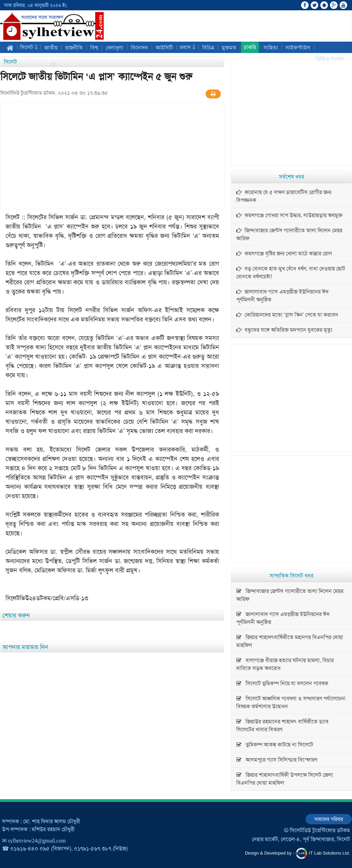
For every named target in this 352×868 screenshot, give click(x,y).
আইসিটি (164, 48)
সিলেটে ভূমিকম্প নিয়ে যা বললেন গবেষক (282, 683)
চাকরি (250, 47)
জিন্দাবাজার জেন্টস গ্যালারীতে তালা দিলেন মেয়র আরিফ (289, 234)
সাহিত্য (271, 48)
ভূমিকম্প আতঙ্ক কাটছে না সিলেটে (275, 745)
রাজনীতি (74, 48)
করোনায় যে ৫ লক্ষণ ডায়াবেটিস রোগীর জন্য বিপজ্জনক (284, 196)
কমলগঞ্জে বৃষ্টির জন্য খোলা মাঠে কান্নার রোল (284, 253)
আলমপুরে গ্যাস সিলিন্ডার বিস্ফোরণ (277, 760)
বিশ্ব (94, 48)
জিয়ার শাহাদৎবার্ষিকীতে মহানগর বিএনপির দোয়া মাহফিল (290, 641)
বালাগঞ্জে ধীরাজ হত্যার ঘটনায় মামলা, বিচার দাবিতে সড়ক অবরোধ (285, 664)
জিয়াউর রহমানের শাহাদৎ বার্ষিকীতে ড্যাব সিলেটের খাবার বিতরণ (282, 726)
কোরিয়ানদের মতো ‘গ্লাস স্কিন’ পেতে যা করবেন (287, 315)
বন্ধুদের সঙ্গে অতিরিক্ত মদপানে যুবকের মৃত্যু (284, 330)
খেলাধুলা (115, 48)
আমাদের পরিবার (329, 819)
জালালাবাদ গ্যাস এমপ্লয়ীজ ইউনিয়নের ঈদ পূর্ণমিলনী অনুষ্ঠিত (282, 296)
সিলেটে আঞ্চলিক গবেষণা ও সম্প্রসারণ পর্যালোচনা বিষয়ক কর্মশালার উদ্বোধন (291, 702)
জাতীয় (51, 48)
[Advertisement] (113, 156)
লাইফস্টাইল (298, 48)
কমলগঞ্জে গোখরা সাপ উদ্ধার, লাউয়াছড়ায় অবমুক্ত (289, 215)
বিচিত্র (208, 48)
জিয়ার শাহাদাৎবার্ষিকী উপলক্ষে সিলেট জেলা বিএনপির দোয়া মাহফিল (285, 779)
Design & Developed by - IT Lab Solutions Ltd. (297, 853)
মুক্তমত (229, 48)
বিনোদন (139, 48)
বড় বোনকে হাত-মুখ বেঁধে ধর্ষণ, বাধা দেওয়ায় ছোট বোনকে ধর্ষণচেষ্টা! (291, 273)
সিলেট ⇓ (29, 47)
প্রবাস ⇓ (188, 47)
